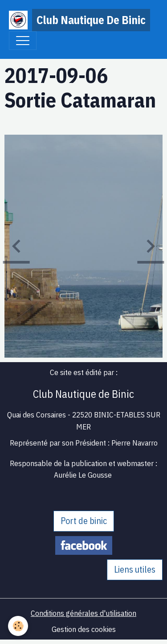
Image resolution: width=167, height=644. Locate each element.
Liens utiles (135, 569)
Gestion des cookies (84, 629)
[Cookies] (18, 626)
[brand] (79, 20)
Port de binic (84, 521)
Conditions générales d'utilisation (83, 613)
